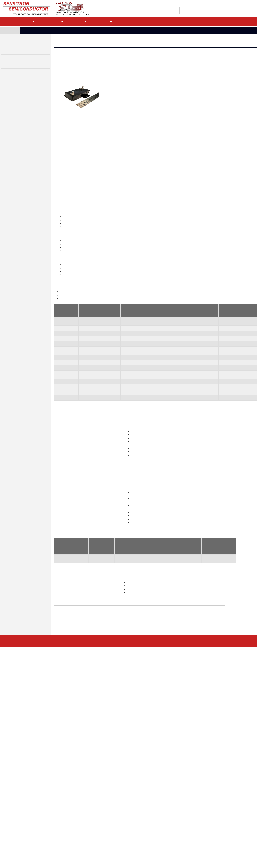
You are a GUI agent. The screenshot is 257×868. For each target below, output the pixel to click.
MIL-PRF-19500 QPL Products (147, 814)
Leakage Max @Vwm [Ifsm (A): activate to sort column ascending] (128, 620)
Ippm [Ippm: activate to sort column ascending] (209, 359)
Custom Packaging (196, 811)
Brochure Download (88, 716)
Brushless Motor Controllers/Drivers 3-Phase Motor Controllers (168, 670)
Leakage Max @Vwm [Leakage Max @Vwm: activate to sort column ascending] (134, 359)
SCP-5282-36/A (63, 443)
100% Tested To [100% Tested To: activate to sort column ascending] (242, 359)
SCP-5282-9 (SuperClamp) (62, 417)
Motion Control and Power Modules (21, 49)
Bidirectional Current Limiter (94, 810)
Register (223, 22)
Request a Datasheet (77, 86)
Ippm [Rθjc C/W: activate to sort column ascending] (193, 620)
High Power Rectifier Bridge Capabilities (46, 800)
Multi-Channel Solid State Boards (148, 662)
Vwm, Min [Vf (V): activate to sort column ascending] (107, 620)
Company (104, 22)
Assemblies (193, 821)
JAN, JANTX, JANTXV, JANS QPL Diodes (204, 849)
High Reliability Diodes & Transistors (22, 64)
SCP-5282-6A (62, 425)
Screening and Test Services (17, 79)
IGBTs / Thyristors (143, 834)
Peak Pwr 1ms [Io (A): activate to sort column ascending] (95, 620)
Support (79, 22)
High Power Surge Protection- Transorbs (59, 30)
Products (25, 22)
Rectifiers (139, 794)
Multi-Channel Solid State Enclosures (151, 666)
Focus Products (194, 800)
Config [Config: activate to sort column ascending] (83, 359)
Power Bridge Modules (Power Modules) (45, 818)
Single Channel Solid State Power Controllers (101, 794)
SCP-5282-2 (61, 390)
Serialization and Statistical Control (203, 842)
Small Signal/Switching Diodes (148, 804)
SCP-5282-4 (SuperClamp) (62, 408)
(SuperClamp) (62, 446)
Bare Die (138, 810)
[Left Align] (251, 11)
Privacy (61, 776)
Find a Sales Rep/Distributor (187, 4)
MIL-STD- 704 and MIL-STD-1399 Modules (100, 824)
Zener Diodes (140, 797)
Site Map (109, 776)
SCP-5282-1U (62, 384)
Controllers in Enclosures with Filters (44, 811)
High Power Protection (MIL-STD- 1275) (99, 817)
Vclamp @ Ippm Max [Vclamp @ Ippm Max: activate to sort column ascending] (224, 359)
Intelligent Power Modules (40, 815)
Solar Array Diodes (142, 821)
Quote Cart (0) (233, 4)
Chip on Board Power (197, 815)
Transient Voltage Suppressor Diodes (151, 800)
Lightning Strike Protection (144, 659)
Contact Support (214, 4)
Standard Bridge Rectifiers (39, 797)
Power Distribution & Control (18, 54)
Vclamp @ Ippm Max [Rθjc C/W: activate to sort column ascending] (207, 620)
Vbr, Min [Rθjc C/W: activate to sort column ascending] (180, 620)
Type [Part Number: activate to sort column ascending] (58, 620)
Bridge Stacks (194, 794)
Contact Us (31, 776)
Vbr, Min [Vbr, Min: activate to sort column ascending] (197, 359)
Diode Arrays (140, 807)
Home (11, 30)
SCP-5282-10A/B (64, 436)
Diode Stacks (193, 797)
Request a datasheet (144, 520)
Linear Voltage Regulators (92, 803)
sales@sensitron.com (132, 466)
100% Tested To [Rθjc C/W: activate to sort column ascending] (224, 620)
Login (240, 22)
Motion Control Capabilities (40, 821)
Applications (53, 22)
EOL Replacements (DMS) (199, 825)
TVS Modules (9, 59)
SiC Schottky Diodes (143, 824)
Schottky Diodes (142, 817)
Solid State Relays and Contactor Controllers (101, 806)
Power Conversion (196, 818)
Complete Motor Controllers (40, 808)
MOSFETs (139, 827)
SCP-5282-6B (62, 430)
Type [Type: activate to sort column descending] (58, 359)
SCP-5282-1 (61, 378)
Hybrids (191, 808)
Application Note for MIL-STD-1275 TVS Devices (103, 314)
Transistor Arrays (142, 837)
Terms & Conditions (85, 776)
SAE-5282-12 (62, 371)
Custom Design (10, 74)
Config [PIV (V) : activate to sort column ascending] (81, 620)
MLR (47, 776)
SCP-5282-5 (61, 401)
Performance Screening (198, 838)
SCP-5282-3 (61, 395)
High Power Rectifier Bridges (17, 44)
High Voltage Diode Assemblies (19, 69)
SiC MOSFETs (140, 831)
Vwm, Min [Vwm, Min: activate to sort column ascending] (112, 359)
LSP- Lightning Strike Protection (96, 821)
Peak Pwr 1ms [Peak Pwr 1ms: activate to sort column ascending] (98, 359)
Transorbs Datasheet (73, 310)
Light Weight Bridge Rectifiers (41, 794)
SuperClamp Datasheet (74, 317)
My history (248, 4)
